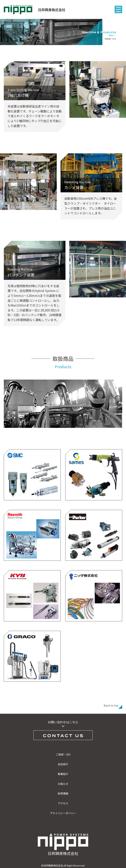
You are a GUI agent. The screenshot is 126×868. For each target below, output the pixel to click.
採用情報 (63, 793)
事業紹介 (63, 774)
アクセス (63, 803)
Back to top (111, 705)
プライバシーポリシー (63, 813)
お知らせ (63, 784)
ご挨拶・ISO (63, 754)
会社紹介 (63, 764)
